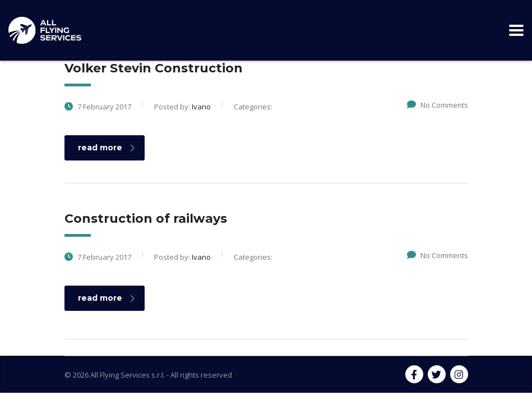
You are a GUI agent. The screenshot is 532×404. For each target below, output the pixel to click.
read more (106, 148)
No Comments (438, 105)
